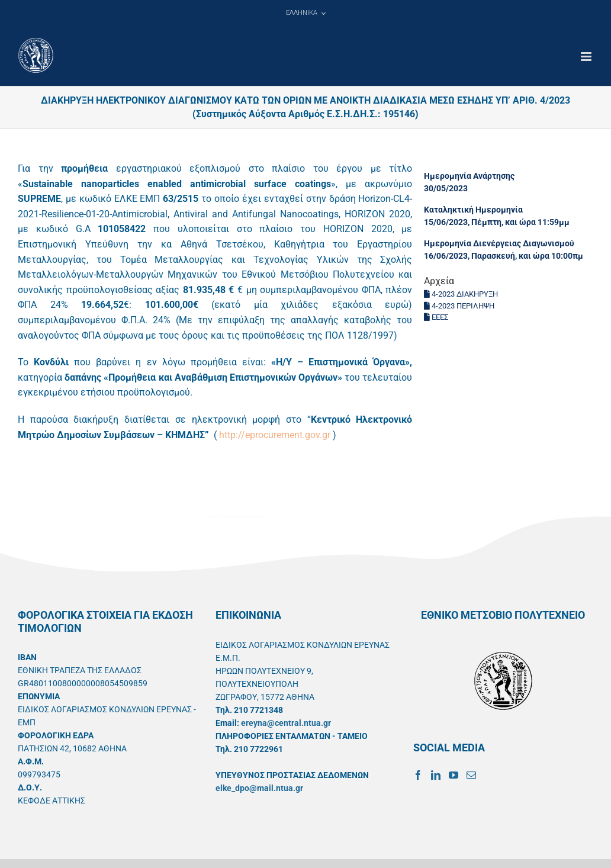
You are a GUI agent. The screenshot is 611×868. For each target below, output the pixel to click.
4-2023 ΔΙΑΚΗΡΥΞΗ (461, 294)
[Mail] (471, 775)
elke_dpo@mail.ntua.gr (259, 788)
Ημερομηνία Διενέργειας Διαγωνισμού (499, 243)
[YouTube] (454, 775)
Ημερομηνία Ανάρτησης (469, 176)
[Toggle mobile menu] (587, 57)
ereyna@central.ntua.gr (286, 723)
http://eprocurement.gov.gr (275, 435)
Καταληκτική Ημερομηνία (473, 210)
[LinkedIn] (436, 775)
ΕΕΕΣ (436, 317)
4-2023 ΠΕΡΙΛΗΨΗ (459, 306)
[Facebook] (418, 775)
